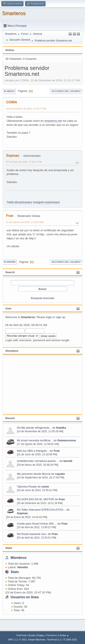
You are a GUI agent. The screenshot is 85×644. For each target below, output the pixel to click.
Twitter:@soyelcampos (19, 202)
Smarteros (14, 13)
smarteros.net (53, 121)
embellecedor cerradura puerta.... (38, 461)
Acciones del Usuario (66, 91)
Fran (57, 451)
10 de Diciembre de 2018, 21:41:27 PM (26, 109)
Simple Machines (37, 640)
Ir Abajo (9, 91)
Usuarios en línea (25, 597)
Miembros (19, 558)
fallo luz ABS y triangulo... (33, 451)
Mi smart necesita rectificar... (35, 440)
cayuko (60, 474)
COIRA (12, 102)
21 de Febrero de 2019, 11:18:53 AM (25, 222)
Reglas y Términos (46, 635)
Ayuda (32, 635)
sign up (61, 317)
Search (10, 272)
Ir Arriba (10, 262)
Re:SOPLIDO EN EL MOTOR (36, 499)
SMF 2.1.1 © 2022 (17, 640)
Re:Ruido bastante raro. (32, 534)
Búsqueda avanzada (42, 298)
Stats (9, 548)
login (49, 317)
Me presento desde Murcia (34, 474)
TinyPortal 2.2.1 (55, 640)
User (8, 308)
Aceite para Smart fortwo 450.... (37, 524)
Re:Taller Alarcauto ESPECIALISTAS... (41, 510)
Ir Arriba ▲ (63, 635)
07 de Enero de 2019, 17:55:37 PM (24, 162)
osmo (45, 487)
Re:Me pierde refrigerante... (34, 428)
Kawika (61, 428)
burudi (68, 461)
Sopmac (22, 513)
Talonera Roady (27, 487)
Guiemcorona (67, 440)
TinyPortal (21, 635)
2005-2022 (72, 640)
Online (10, 50)
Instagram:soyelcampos (47, 202)
